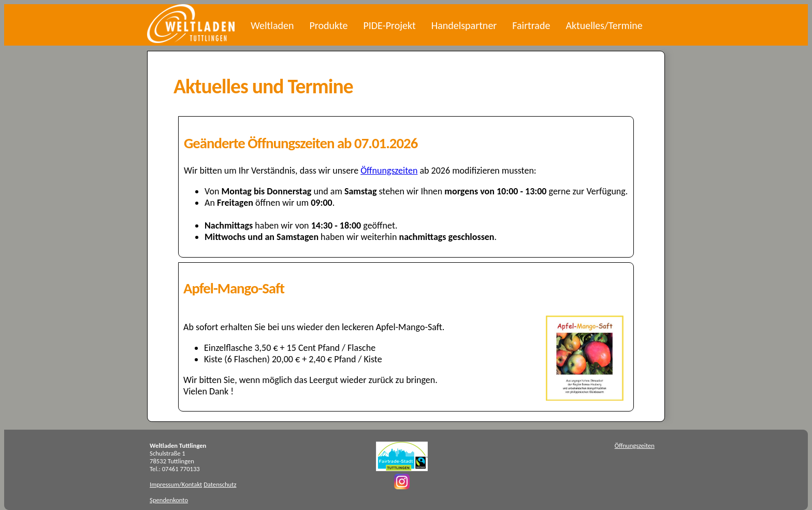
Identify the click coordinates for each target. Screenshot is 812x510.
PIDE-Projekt (389, 25)
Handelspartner (464, 25)
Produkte (328, 25)
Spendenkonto (169, 500)
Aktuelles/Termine (604, 25)
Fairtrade (531, 25)
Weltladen (272, 25)
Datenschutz (220, 484)
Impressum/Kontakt (176, 484)
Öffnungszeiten (389, 171)
